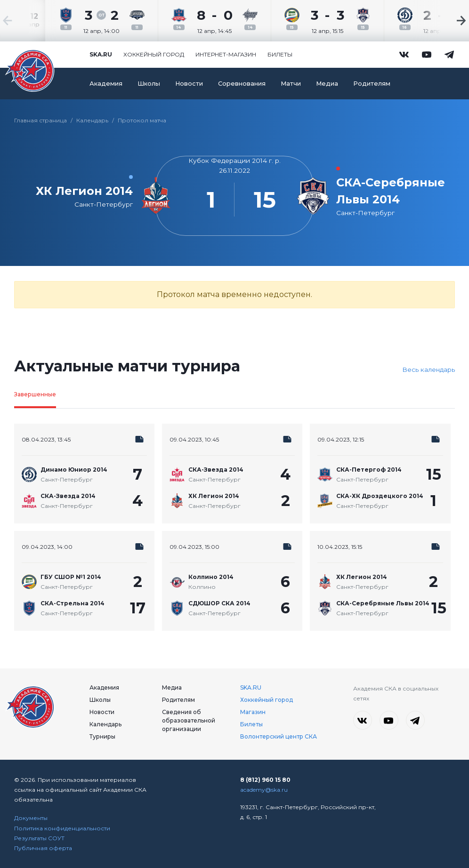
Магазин (253, 712)
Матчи (291, 84)
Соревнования (242, 84)
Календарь (92, 120)
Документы (31, 818)
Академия (106, 84)
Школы (149, 84)
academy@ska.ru (264, 790)
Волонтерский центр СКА (279, 736)
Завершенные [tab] (35, 394)
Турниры (102, 736)
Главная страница (40, 120)
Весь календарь (429, 370)
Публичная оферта (43, 848)
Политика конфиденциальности (62, 828)
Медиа (327, 84)
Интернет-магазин (226, 54)
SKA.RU (251, 687)
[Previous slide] (28, 21)
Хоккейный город (154, 54)
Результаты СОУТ (39, 838)
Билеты (280, 54)
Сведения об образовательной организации (189, 720)
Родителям (372, 84)
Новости (189, 84)
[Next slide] (441, 21)
